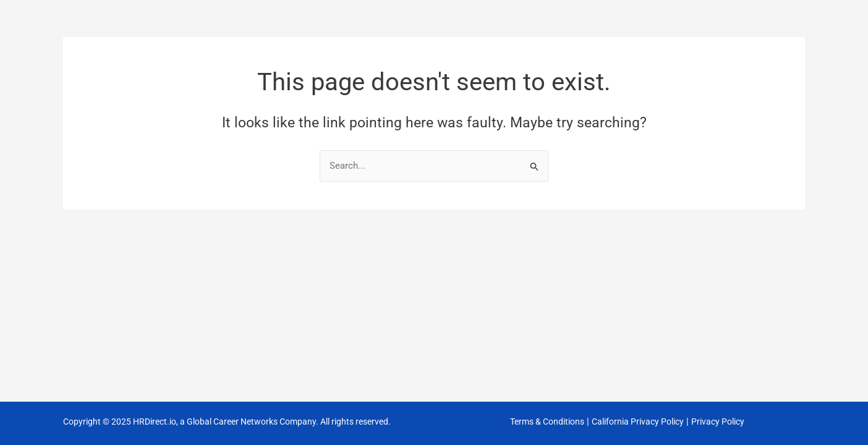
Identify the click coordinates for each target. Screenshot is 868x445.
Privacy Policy (718, 422)
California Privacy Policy (638, 422)
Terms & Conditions (547, 422)
